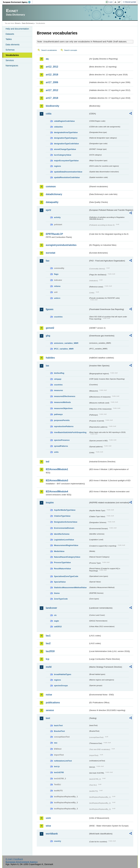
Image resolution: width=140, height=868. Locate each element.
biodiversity (52, 106)
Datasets (10, 34)
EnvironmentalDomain (64, 528)
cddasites (58, 127)
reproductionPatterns (64, 426)
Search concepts (71, 50)
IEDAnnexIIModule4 (57, 492)
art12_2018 (52, 75)
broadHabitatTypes (63, 674)
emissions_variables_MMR (66, 343)
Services (10, 60)
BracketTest (59, 731)
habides (50, 358)
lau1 (48, 636)
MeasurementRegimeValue (66, 545)
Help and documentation (17, 29)
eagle (56, 621)
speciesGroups (61, 686)
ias (47, 366)
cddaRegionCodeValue (64, 121)
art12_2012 (52, 67)
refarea (57, 286)
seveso (50, 710)
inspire (50, 503)
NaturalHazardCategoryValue (67, 557)
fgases (50, 309)
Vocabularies (12, 55)
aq (47, 59)
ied (47, 462)
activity (57, 217)
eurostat (50, 253)
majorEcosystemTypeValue (66, 161)
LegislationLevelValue (64, 540)
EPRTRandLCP (54, 234)
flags (56, 274)
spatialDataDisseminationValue (68, 172)
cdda (48, 114)
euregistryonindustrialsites (61, 245)
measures (58, 390)
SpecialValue (60, 582)
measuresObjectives (63, 408)
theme (57, 593)
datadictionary (54, 194)
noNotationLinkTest (63, 761)
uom (48, 818)
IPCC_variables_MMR (64, 349)
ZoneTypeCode (61, 599)
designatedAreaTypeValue (66, 132)
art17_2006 (52, 82)
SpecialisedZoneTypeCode (66, 576)
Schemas (10, 50)
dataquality (52, 202)
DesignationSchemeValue (66, 522)
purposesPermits (62, 420)
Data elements (12, 45)
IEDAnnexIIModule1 (57, 469)
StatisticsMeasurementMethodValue (70, 587)
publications (53, 703)
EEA (18, 2)
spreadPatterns (61, 446)
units (56, 452)
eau (56, 743)
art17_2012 (52, 90)
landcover (51, 608)
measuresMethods (62, 402)
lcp (47, 659)
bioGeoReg (59, 373)
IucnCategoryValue (63, 155)
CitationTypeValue (62, 516)
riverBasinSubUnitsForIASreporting (70, 432)
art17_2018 (52, 98)
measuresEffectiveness (65, 396)
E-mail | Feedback (14, 859)
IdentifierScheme (62, 534)
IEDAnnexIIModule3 (57, 480)
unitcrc (57, 298)
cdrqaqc (58, 379)
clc (55, 615)
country (57, 841)
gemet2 (50, 328)
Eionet (17, 23)
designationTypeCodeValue (66, 144)
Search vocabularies (49, 50)
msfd (49, 667)
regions (57, 166)
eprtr (48, 210)
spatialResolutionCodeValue (67, 177)
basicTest (58, 725)
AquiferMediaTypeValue (65, 510)
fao (48, 261)
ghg (48, 336)
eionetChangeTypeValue (65, 149)
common (51, 186)
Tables (9, 39)
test (48, 718)
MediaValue (59, 551)
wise (48, 826)
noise (49, 695)
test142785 (59, 772)
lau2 (48, 643)
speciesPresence (62, 440)
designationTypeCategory (66, 138)
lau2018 (50, 651)
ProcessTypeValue (62, 562)
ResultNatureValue (62, 569)
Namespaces (12, 66)
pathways (58, 414)
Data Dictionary (28, 23)
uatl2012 (58, 627)
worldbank (52, 834)
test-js (57, 766)
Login (111, 2)
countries (58, 317)
